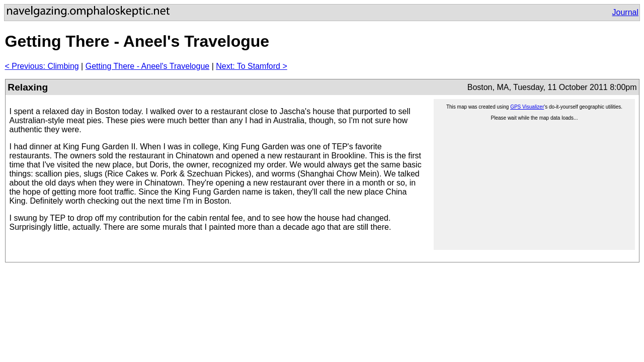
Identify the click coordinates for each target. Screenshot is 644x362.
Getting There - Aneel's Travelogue (147, 66)
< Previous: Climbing (42, 66)
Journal (625, 12)
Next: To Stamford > (252, 66)
